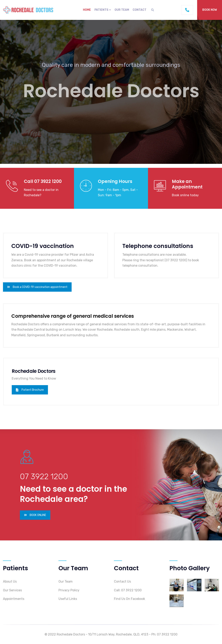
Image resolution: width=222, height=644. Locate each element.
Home (87, 10)
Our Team (122, 10)
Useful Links (68, 599)
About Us (10, 581)
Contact (140, 10)
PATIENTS (101, 10)
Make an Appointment (187, 184)
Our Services (12, 590)
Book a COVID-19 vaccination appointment (37, 287)
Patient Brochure (30, 390)
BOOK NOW (210, 10)
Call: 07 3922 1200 (128, 590)
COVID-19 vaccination (43, 246)
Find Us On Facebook (129, 599)
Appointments (14, 599)
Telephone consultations (158, 246)
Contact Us (122, 581)
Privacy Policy (69, 590)
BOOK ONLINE (35, 515)
